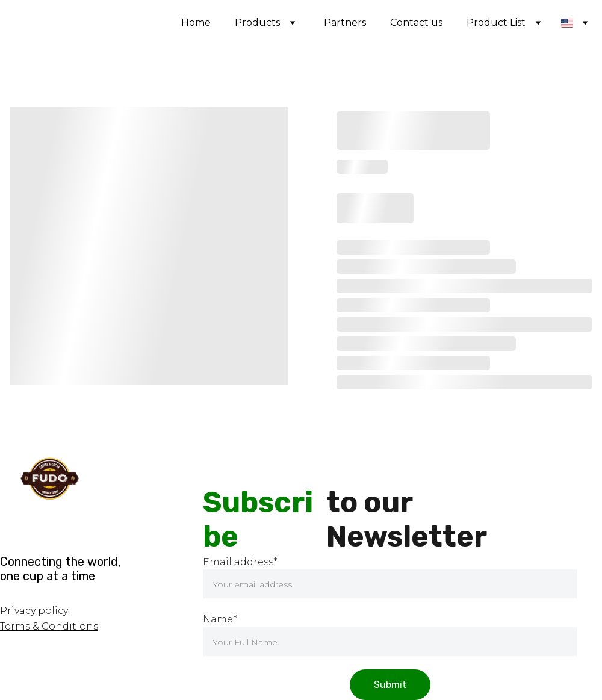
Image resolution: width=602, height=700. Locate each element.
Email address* (240, 562)
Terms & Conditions (49, 626)
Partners (345, 23)
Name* (220, 619)
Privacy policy (34, 611)
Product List (496, 23)
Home (196, 23)
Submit (390, 685)
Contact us (416, 23)
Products (257, 23)
